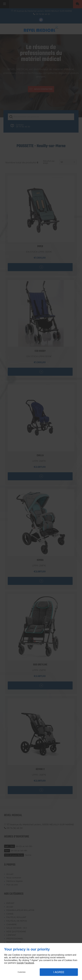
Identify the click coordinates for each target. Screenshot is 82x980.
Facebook (29, 963)
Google (20, 963)
